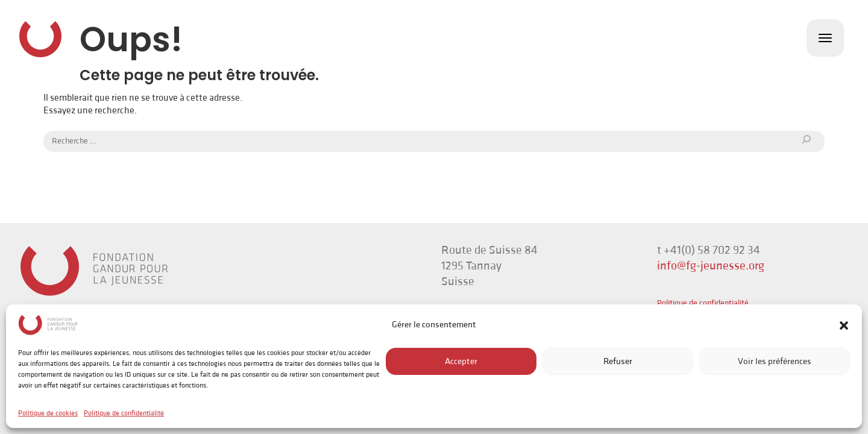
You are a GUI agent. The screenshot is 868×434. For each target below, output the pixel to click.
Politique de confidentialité (124, 413)
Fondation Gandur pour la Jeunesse (40, 39)
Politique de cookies (48, 413)
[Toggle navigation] (825, 38)
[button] (844, 325)
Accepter (461, 361)
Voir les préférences (775, 361)
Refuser (618, 361)
